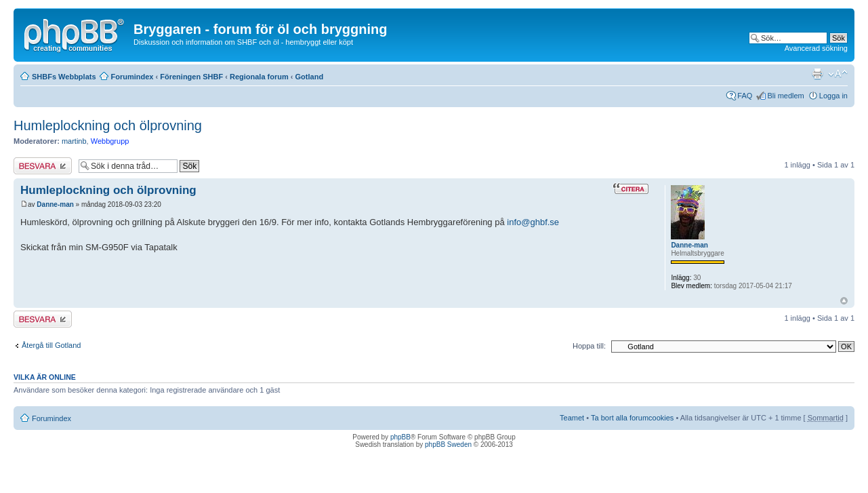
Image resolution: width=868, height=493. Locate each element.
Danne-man (55, 204)
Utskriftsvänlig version (817, 74)
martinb (74, 141)
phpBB (400, 437)
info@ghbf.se (533, 222)
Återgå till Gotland (51, 345)
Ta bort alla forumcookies (632, 418)
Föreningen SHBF (191, 77)
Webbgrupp (110, 141)
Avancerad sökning (816, 48)
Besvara (43, 166)
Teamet (572, 418)
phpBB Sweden (448, 445)
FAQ (745, 96)
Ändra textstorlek (838, 74)
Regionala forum (259, 77)
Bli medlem (785, 96)
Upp (844, 301)
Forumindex (132, 77)
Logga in (833, 96)
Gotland (310, 77)
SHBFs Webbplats (64, 77)
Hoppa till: (589, 346)
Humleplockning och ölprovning (108, 125)
